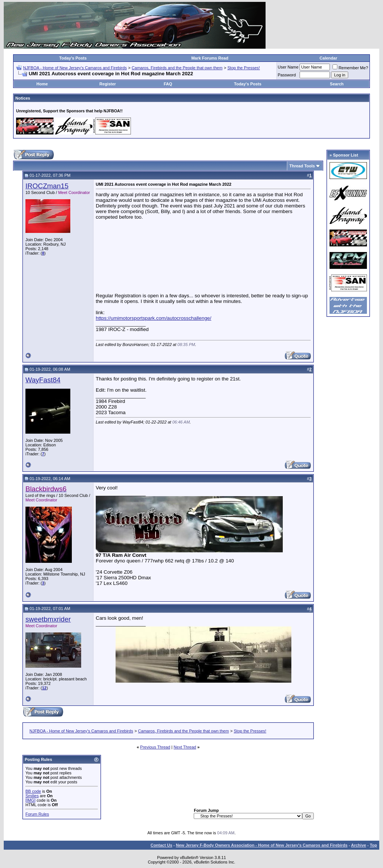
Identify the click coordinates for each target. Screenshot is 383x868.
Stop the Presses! (244, 68)
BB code (33, 791)
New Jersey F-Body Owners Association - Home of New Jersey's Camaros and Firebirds (262, 845)
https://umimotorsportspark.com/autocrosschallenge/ (154, 318)
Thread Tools (302, 166)
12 (44, 688)
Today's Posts (73, 58)
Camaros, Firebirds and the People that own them (177, 68)
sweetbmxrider (48, 619)
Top (373, 845)
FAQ (168, 84)
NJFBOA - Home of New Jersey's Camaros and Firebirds (75, 68)
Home (42, 84)
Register (108, 84)
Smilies (32, 796)
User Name (288, 67)
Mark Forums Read (210, 58)
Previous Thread (155, 747)
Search (337, 84)
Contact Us (161, 845)
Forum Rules (37, 814)
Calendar (328, 58)
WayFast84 (43, 380)
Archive (359, 845)
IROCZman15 (47, 186)
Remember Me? (350, 68)
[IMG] (30, 800)
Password (287, 75)
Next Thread (185, 747)
